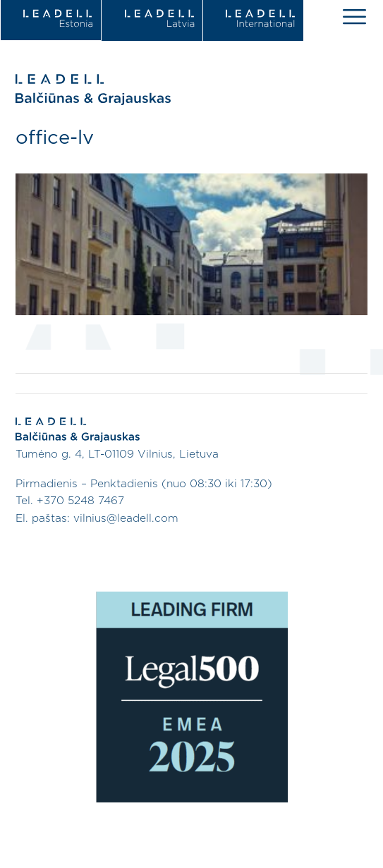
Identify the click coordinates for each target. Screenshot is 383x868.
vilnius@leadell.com (126, 519)
